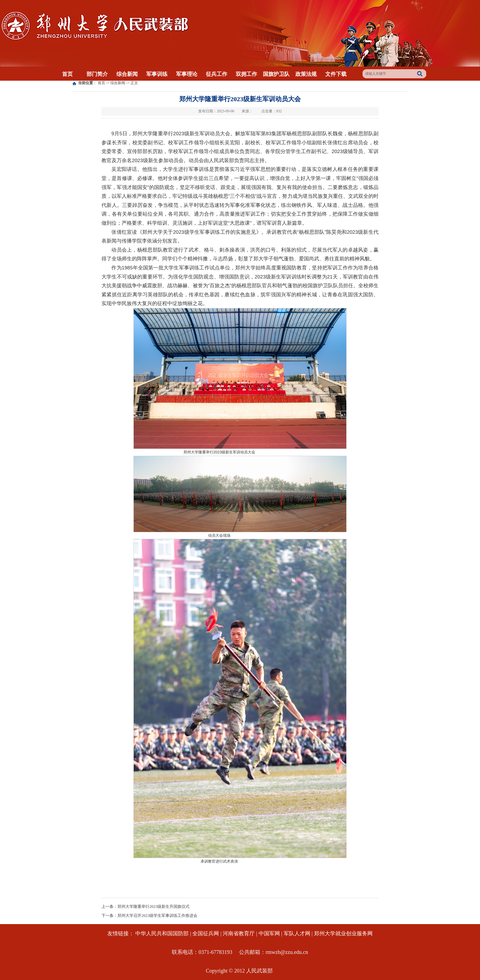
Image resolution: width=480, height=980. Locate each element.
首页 (67, 74)
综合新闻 (127, 74)
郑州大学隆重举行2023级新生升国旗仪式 (153, 907)
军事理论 (187, 74)
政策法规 (306, 74)
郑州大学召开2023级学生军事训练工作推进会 (157, 916)
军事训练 (157, 74)
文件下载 (336, 74)
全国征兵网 (206, 933)
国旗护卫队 (276, 74)
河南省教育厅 (239, 933)
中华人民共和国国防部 (162, 933)
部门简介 (97, 74)
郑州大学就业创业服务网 (343, 933)
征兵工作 (217, 74)
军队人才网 (297, 933)
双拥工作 (246, 74)
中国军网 (269, 933)
